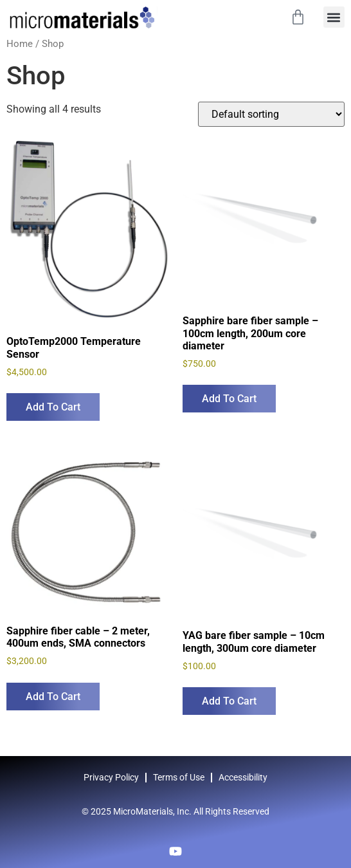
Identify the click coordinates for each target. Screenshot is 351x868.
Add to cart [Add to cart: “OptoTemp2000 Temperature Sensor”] (53, 407)
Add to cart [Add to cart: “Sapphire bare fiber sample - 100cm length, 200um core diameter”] (229, 399)
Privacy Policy (111, 777)
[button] (334, 17)
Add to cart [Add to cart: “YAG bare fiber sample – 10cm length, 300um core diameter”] (229, 701)
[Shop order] (271, 114)
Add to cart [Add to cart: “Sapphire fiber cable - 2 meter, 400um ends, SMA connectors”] (53, 697)
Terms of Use (179, 777)
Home (20, 44)
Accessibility (243, 777)
